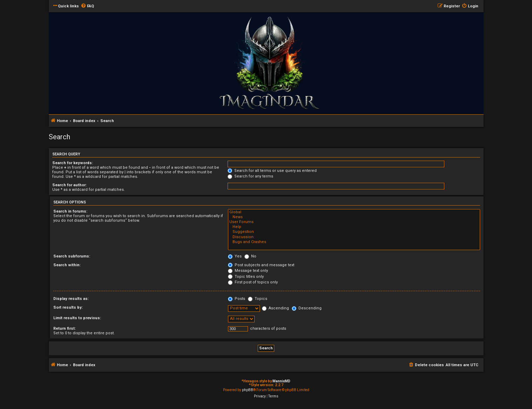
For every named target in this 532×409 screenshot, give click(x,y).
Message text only (248, 271)
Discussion (354, 237)
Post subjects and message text (261, 265)
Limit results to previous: (77, 318)
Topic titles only (246, 277)
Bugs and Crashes (354, 242)
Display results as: (71, 299)
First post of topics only (253, 282)
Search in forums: (70, 211)
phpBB (248, 390)
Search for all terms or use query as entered (272, 171)
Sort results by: (68, 307)
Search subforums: (72, 256)
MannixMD (281, 381)
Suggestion (354, 232)
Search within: (67, 265)
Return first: (65, 328)
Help (354, 227)
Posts (237, 299)
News (354, 217)
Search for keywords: (73, 163)
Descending (307, 308)
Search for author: (69, 185)
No (250, 256)
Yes (235, 256)
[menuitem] (87, 6)
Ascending (275, 308)
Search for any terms (250, 176)
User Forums (354, 222)
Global (354, 212)
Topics (258, 299)
